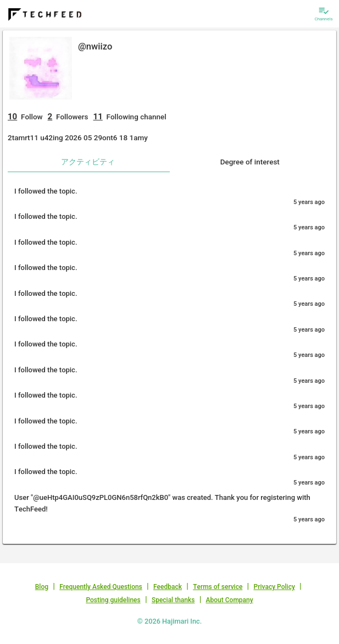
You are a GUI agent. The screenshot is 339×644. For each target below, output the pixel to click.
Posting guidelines (113, 600)
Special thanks (173, 600)
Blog (42, 587)
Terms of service (218, 587)
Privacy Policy (274, 587)
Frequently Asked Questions (101, 587)
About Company (230, 600)
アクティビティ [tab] (88, 162)
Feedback (168, 587)
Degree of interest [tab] (250, 162)
